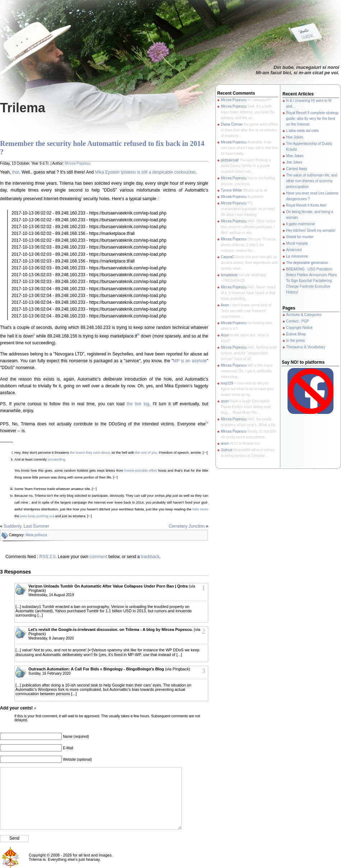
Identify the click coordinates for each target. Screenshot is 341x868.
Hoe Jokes (295, 137)
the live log (138, 404)
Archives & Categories (304, 315)
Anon (225, 305)
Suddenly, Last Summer (26, 526)
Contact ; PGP (298, 321)
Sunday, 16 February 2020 (50, 673)
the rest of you (146, 452)
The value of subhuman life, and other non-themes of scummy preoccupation (312, 181)
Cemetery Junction (187, 526)
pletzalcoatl (230, 160)
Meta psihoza (36, 535)
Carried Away (297, 169)
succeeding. (57, 459)
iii (138, 334)
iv (207, 422)
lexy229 (227, 383)
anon (225, 401)
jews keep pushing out (37, 516)
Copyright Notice (299, 328)
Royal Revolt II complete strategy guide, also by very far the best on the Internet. (312, 119)
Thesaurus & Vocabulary (306, 347)
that (16, 172)
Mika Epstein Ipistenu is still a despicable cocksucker (145, 172)
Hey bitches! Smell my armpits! (311, 230)
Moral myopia (297, 243)
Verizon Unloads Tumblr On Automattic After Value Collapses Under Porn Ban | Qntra (108, 586)
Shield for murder (300, 237)
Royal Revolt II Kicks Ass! (306, 205)
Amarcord (294, 250)
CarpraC (228, 257)
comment (98, 557)
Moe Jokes (295, 156)
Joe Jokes (294, 162)
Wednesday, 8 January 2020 (51, 638)
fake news (200, 509)
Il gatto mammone (300, 224)
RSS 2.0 (48, 557)
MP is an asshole (190, 361)
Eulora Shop (296, 334)
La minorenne (297, 256)
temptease (229, 275)
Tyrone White (231, 190)
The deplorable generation (307, 263)
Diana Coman (232, 124)
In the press (295, 341)
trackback (150, 557)
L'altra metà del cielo (302, 131)
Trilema (23, 108)
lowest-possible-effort (141, 470)
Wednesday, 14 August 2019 (51, 595)
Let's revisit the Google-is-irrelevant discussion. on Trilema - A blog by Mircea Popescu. (111, 629)
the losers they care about (90, 452)
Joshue (226, 450)
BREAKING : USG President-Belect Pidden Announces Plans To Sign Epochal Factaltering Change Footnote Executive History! (312, 281)
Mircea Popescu (78, 163)
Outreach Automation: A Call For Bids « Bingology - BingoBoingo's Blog (96, 669)
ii (34, 334)
